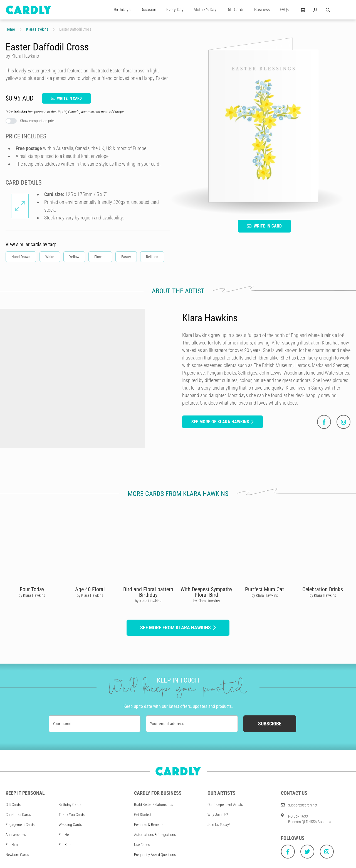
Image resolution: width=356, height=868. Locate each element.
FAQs (284, 10)
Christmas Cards (18, 815)
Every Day (175, 10)
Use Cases (142, 845)
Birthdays (122, 10)
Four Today (32, 589)
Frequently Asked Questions (155, 855)
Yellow (74, 257)
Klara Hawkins (37, 29)
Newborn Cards (17, 855)
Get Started (142, 815)
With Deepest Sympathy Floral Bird (206, 592)
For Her (64, 835)
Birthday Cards (70, 805)
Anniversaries (16, 835)
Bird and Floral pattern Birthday (148, 592)
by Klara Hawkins (32, 595)
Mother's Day (205, 10)
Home (10, 29)
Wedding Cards (70, 825)
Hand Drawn (21, 257)
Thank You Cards (72, 815)
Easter (126, 257)
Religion (152, 257)
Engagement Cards (20, 825)
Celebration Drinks (323, 589)
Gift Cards (235, 10)
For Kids (65, 845)
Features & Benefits (149, 825)
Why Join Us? (218, 815)
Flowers (100, 257)
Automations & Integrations (155, 835)
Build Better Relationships (154, 805)
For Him (12, 845)
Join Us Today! (219, 825)
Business (262, 10)
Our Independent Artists (225, 805)
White (50, 257)
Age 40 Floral (90, 589)
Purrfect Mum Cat (264, 589)
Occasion (148, 10)
